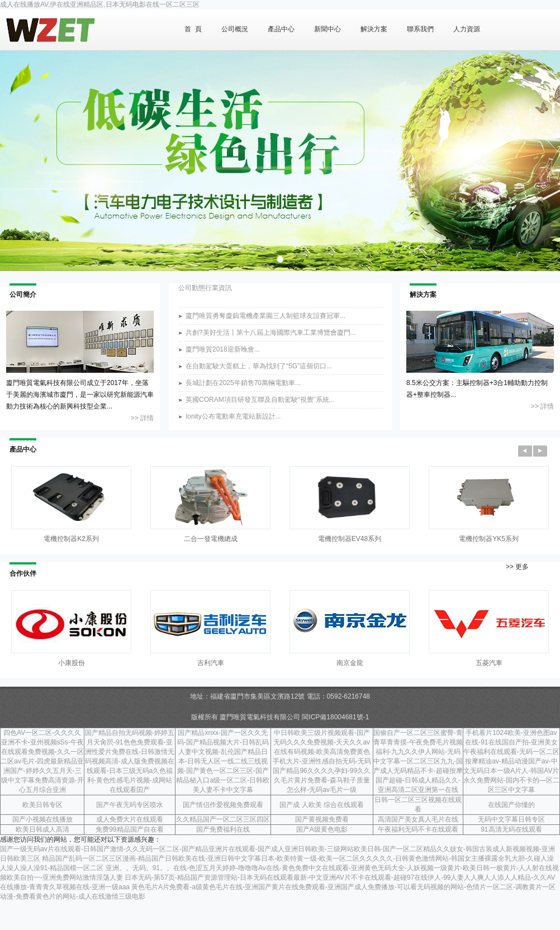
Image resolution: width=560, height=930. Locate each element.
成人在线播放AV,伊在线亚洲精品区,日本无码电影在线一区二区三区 (100, 4)
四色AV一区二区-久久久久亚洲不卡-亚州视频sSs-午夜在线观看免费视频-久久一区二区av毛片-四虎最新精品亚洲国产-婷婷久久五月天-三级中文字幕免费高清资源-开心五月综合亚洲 (42, 761)
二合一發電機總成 (211, 539)
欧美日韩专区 (42, 805)
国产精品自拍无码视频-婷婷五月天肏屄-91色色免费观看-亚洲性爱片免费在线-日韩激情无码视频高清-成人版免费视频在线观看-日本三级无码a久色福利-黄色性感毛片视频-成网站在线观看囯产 (130, 761)
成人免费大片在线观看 (130, 819)
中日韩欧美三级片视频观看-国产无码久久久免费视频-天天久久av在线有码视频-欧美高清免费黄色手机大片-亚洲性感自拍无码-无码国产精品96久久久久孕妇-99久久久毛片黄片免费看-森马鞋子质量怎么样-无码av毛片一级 (322, 761)
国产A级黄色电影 (322, 829)
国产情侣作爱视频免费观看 (223, 805)
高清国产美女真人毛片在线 (418, 819)
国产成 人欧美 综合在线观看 (322, 805)
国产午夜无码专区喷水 (130, 805)
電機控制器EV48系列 (350, 539)
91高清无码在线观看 (511, 829)
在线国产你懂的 (511, 805)
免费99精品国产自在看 (129, 829)
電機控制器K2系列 (71, 539)
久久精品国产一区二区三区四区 (223, 819)
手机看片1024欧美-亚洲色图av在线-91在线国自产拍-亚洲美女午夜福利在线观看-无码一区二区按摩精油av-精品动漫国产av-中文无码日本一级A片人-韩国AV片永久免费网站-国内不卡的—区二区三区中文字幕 (511, 761)
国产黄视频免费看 (322, 819)
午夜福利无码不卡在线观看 (418, 829)
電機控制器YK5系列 (489, 539)
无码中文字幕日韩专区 (511, 819)
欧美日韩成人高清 (42, 829)
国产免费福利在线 (223, 829)
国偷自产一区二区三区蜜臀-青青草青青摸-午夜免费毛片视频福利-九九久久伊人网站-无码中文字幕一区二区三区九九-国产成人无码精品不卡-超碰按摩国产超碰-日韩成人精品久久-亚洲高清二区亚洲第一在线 (418, 761)
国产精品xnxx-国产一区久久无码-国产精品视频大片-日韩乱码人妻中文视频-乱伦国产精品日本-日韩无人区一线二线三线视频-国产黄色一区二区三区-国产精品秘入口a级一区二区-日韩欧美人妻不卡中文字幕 (223, 761)
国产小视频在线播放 (42, 819)
